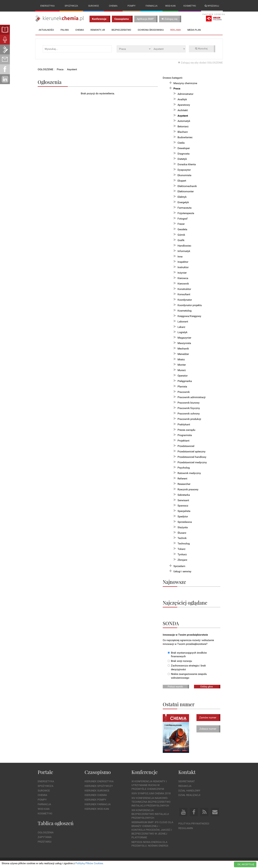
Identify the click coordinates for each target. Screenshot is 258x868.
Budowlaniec (185, 137)
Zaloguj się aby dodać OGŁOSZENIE (200, 63)
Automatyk (184, 121)
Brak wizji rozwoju (180, 661)
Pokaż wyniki (175, 687)
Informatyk (184, 251)
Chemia (113, 6)
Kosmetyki (190, 6)
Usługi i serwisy (182, 572)
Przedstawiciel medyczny (192, 462)
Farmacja (152, 6)
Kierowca (183, 278)
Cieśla (181, 143)
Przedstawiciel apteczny (192, 451)
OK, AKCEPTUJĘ (246, 864)
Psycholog (184, 468)
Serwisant (183, 500)
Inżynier (182, 273)
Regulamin (186, 828)
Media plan (194, 30)
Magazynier (184, 338)
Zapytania (45, 837)
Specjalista (184, 511)
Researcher (184, 484)
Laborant (183, 322)
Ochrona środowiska (151, 30)
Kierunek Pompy (95, 800)
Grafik (181, 240)
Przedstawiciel (186, 446)
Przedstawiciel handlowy (192, 457)
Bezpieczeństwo (121, 30)
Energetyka (47, 6)
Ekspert (182, 181)
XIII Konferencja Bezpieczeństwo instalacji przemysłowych (150, 814)
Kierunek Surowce (97, 791)
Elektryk (182, 197)
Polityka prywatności (194, 824)
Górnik (181, 235)
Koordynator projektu (190, 305)
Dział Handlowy (189, 791)
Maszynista (184, 343)
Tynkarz (182, 554)
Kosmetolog (185, 311)
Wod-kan (170, 6)
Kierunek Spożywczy (99, 786)
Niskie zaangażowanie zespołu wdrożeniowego (187, 676)
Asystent (72, 69)
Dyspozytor (184, 170)
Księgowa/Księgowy (189, 316)
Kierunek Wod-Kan (97, 809)
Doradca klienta (187, 164)
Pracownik (184, 392)
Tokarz (181, 549)
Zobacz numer (208, 729)
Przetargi (45, 842)
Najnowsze (174, 582)
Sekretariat (187, 781)
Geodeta (182, 229)
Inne (180, 257)
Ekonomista (184, 175)
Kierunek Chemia (96, 795)
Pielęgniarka (185, 381)
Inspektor (183, 262)
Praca (60, 69)
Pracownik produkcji (189, 419)
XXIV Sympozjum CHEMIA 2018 (151, 794)
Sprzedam (179, 566)
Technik (182, 538)
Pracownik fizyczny (189, 408)
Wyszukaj (212, 6)
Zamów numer (208, 718)
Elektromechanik (187, 186)
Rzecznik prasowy (188, 489)
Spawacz (183, 506)
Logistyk (182, 332)
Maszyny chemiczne (185, 83)
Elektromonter (186, 192)
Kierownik (183, 284)
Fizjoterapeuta (186, 213)
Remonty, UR (98, 30)
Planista (182, 387)
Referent (182, 479)
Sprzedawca (185, 522)
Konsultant (184, 294)
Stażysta (183, 527)
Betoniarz (183, 127)
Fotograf (183, 219)
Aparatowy (184, 105)
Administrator (185, 94)
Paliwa (65, 30)
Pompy (131, 6)
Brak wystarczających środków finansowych (187, 655)
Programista (185, 435)
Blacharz (183, 132)
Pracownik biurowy (189, 403)
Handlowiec (184, 246)
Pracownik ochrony (189, 414)
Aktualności (46, 30)
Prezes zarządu (186, 430)
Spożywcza (71, 6)
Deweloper (184, 148)
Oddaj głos (206, 687)
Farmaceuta (185, 208)
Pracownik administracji (192, 397)
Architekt (183, 110)
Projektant (183, 441)
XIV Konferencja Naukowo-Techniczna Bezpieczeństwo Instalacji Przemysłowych (151, 802)
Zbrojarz (182, 560)
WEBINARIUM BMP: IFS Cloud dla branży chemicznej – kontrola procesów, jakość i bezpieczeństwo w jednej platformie (152, 830)
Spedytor (183, 516)
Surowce (94, 6)
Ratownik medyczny (189, 473)
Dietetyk (182, 159)
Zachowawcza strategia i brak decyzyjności (187, 667)
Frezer (181, 224)
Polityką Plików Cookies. (90, 863)
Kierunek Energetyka (99, 781)
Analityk (182, 99)
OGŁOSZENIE (45, 69)
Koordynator (185, 300)
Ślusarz (182, 533)
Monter (182, 365)
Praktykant (184, 424)
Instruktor (183, 267)
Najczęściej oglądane (185, 603)
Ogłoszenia (46, 832)
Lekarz (181, 327)
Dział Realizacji (189, 795)
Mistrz (181, 359)
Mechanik (183, 349)
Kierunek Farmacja (98, 804)
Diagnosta (184, 154)
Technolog (184, 544)
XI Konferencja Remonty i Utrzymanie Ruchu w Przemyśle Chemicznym (149, 785)
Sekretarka (184, 495)
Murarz (182, 370)
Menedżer (183, 354)
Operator (183, 376)
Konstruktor (184, 289)
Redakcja (185, 786)
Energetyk (183, 202)
